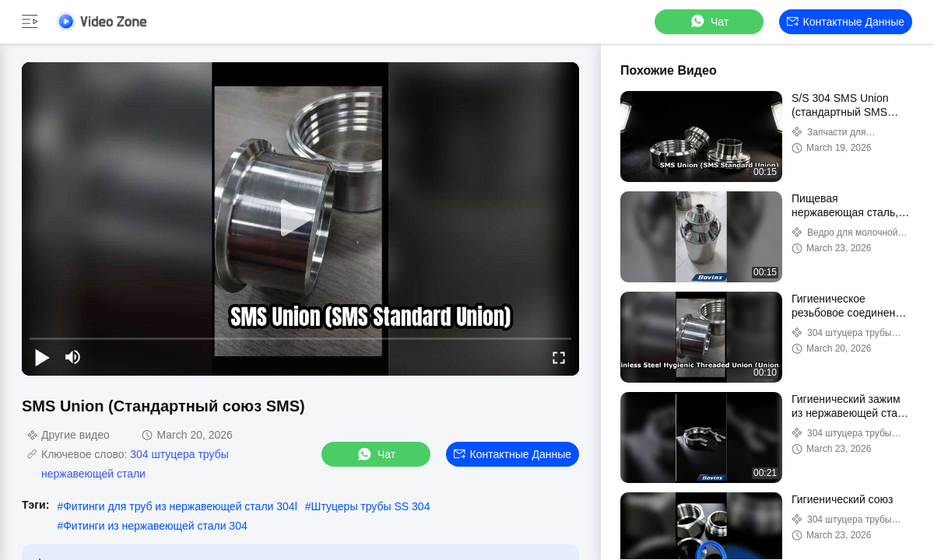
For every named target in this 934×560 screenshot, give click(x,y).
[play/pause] (42, 357)
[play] (300, 219)
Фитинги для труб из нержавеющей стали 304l (180, 506)
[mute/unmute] (73, 357)
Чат (709, 21)
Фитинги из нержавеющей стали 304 (155, 526)
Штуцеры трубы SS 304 (371, 506)
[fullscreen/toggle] (559, 357)
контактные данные (846, 22)
